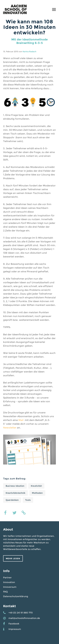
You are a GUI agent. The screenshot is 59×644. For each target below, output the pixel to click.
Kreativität (36, 486)
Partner (7, 578)
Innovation (9, 582)
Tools (28, 500)
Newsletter (10, 428)
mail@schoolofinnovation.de (24, 618)
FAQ (5, 592)
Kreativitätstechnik (15, 493)
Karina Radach (29, 51)
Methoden (37, 493)
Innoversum (10, 587)
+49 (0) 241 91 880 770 (21, 613)
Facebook (14, 624)
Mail (21, 420)
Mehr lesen (13, 558)
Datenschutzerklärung (16, 596)
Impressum (15, 629)
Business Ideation (15, 486)
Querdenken (12, 500)
